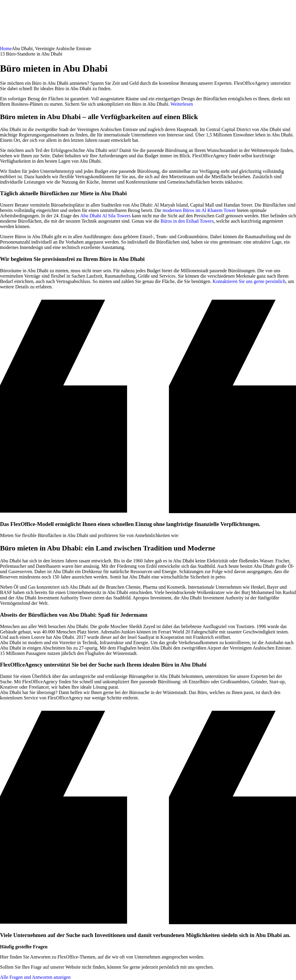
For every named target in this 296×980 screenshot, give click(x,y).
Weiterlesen (182, 104)
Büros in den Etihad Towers (187, 221)
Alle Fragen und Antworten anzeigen (35, 977)
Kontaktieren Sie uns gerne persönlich (249, 281)
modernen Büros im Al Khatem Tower (199, 210)
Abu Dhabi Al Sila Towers (105, 216)
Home (6, 49)
